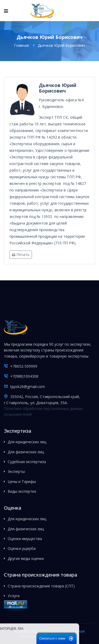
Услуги (14, 596)
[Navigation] (6, 11)
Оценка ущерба (22, 548)
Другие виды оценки (26, 558)
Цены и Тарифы (22, 481)
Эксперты (16, 471)
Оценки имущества (25, 539)
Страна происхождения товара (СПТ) (41, 586)
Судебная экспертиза (27, 462)
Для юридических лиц (27, 442)
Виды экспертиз (22, 491)
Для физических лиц (26, 452)
